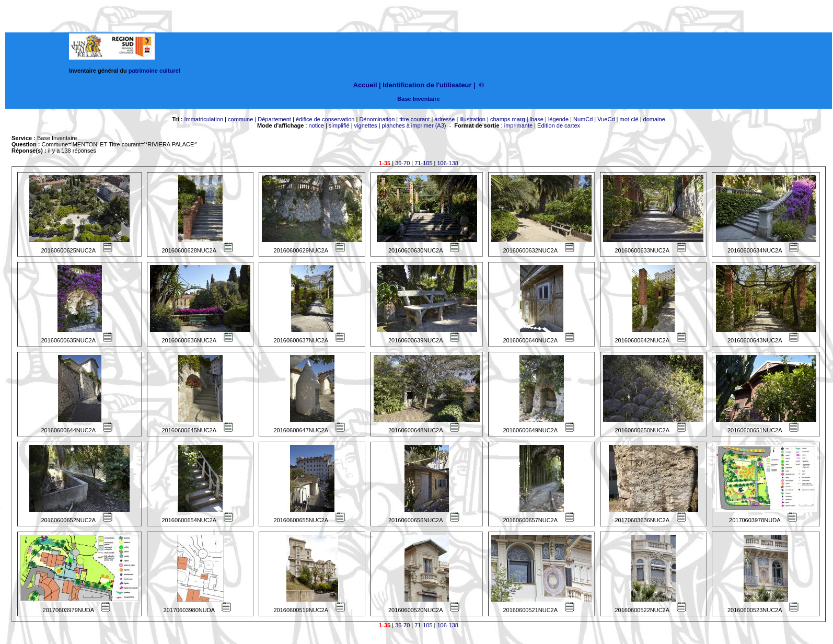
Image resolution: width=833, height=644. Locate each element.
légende (558, 119)
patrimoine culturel (154, 71)
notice (316, 125)
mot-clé (629, 119)
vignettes (366, 125)
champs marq (508, 119)
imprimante (518, 125)
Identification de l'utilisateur (427, 85)
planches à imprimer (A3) (414, 125)
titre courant (414, 119)
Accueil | (367, 85)
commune (240, 119)
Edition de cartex (559, 125)
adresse (444, 119)
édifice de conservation (325, 119)
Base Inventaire (418, 99)
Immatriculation (204, 119)
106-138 (448, 163)
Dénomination (377, 119)
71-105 (423, 163)
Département (274, 119)
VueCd (606, 119)
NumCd (583, 119)
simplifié (339, 125)
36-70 (402, 163)
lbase (537, 119)
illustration (472, 119)
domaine (654, 119)
